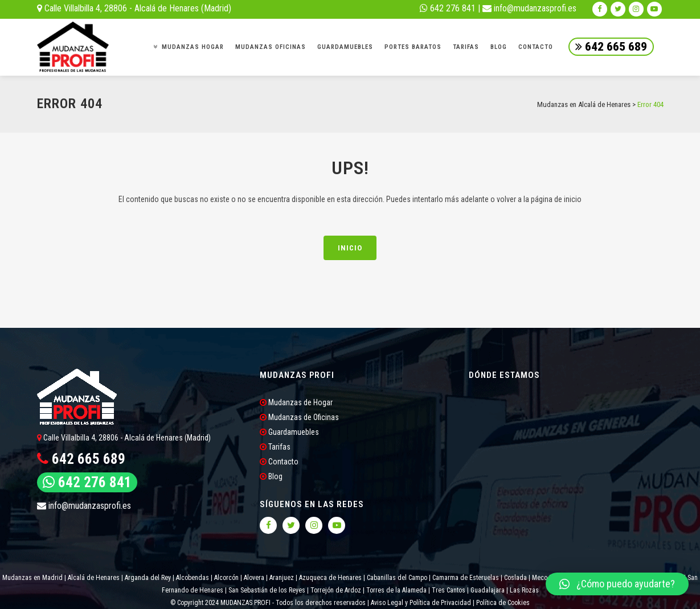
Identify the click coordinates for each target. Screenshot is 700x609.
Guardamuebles (289, 432)
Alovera (254, 578)
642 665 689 (611, 47)
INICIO (350, 248)
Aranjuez (282, 578)
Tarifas (275, 447)
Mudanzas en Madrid (32, 578)
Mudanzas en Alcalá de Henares (584, 104)
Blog (271, 476)
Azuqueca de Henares (330, 578)
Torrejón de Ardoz (336, 590)
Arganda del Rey (148, 578)
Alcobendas (193, 578)
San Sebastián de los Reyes (267, 590)
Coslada (515, 578)
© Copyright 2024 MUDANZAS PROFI (221, 603)
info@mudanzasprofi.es (529, 8)
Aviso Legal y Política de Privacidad (421, 603)
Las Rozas (523, 590)
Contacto (279, 462)
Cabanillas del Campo (397, 578)
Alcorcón (226, 578)
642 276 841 (448, 8)
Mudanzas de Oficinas (299, 417)
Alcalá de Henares (94, 578)
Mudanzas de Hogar (296, 402)
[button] (617, 584)
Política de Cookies (503, 603)
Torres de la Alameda (396, 590)
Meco (540, 578)
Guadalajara (488, 590)
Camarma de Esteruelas (466, 578)
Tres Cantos (448, 590)
